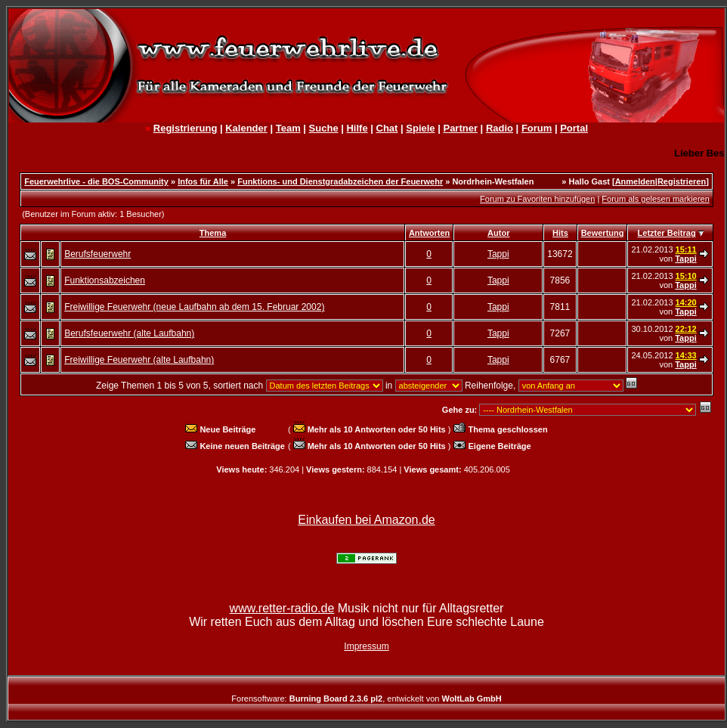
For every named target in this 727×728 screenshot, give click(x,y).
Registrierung (186, 128)
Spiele (420, 128)
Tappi (498, 254)
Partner (460, 128)
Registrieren (682, 181)
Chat (387, 128)
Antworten (429, 233)
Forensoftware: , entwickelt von (366, 699)
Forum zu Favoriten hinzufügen (537, 199)
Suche (324, 128)
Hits (560, 233)
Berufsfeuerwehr (97, 254)
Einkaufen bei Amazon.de (366, 520)
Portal (574, 128)
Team (288, 128)
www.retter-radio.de (282, 608)
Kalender (246, 128)
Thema (213, 233)
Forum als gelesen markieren (655, 199)
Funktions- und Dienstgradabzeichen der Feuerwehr (340, 181)
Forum (537, 128)
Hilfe (357, 128)
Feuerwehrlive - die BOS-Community (96, 181)
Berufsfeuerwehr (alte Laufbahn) (129, 333)
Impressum (366, 646)
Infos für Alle (203, 181)
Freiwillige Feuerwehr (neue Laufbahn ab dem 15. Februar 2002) (194, 307)
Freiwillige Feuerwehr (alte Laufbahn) (139, 360)
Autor (498, 233)
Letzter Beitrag (667, 233)
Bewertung (603, 233)
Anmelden (635, 181)
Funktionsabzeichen (105, 280)
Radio (500, 128)
